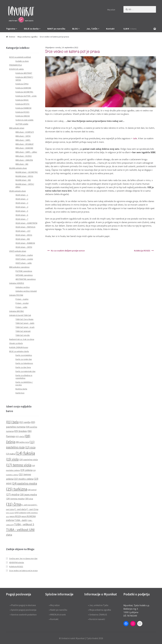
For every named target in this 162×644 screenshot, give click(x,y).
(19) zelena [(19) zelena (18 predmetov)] (26, 470)
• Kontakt (54, 619)
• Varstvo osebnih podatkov (23, 615)
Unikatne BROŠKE (16, 311)
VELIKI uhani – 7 (22, 219)
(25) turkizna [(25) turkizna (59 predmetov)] (17, 489)
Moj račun (111, 10)
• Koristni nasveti (96, 619)
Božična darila (21, 389)
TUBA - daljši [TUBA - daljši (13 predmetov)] (21, 520)
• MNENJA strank (57, 615)
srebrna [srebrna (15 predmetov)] (10, 520)
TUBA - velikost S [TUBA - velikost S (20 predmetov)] (24, 524)
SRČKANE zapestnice (24, 275)
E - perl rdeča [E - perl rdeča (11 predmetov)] (20, 509)
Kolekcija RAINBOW (23, 108)
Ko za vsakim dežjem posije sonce (68, 251)
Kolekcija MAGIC (22, 100)
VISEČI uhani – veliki (24, 263)
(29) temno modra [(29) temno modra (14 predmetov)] (15, 499)
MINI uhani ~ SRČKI (23, 136)
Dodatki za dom (22, 61)
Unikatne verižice (23, 287)
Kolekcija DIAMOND (23, 88)
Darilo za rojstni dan (24, 359)
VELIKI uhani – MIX (23, 239)
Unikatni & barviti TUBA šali (20, 315)
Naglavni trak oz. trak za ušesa (22, 339)
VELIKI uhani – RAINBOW (25, 243)
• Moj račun (54, 605)
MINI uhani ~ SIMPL (23, 140)
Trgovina (11, 29)
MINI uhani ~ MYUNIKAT (25, 144)
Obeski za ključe (16, 343)
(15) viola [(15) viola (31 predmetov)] (12, 459)
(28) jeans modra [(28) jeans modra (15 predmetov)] (28, 495)
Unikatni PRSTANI (16, 295)
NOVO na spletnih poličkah (20, 57)
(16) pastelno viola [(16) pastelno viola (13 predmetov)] (28, 459)
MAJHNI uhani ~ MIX (23, 180)
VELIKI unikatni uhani (17, 191)
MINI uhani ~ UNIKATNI (24, 160)
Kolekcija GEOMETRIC (24, 92)
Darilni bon (20, 393)
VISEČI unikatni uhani (18, 251)
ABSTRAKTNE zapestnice (26, 279)
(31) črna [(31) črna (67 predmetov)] (13, 504)
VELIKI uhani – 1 (22, 195)
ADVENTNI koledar (17, 563)
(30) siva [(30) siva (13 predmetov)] (29, 499)
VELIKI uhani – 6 (22, 215)
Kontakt (110, 29)
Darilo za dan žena (23, 367)
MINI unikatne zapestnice (19, 267)
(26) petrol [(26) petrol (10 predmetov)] (32, 490)
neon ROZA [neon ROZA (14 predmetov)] (15, 516)
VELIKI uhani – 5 (22, 211)
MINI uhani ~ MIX (22, 164)
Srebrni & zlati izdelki (24, 120)
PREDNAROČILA (15, 65)
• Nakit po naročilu (58, 610)
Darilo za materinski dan (25, 371)
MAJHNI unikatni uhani (18, 168)
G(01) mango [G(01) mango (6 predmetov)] (10, 513)
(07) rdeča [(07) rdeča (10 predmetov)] (20, 436)
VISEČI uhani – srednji (24, 259)
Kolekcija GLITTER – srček (26, 96)
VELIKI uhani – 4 (22, 207)
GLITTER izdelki (22, 124)
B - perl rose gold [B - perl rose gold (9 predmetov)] (28, 505)
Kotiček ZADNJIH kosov (19, 347)
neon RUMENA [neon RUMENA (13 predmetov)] (28, 516)
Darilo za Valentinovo (24, 363)
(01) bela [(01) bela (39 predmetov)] (12, 422)
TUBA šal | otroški (23, 335)
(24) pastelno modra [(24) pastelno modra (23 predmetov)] (24, 483)
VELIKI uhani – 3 (22, 203)
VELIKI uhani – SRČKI (24, 247)
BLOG (75, 29)
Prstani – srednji (22, 303)
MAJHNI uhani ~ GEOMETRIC (27, 172)
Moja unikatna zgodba (28, 37)
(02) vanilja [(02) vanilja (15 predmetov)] (25, 422)
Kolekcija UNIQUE (23, 116)
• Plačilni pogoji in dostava (23, 605)
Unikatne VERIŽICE (17, 283)
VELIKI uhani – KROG (24, 235)
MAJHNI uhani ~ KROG (24, 176)
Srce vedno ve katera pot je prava (23, 571)
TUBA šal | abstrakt (23, 331)
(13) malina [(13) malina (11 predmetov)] (11, 454)
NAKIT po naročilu (56, 29)
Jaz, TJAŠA (92, 29)
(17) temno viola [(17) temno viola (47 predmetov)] (19, 465)
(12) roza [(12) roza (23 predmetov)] (30, 447)
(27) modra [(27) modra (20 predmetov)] (13, 494)
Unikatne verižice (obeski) (26, 291)
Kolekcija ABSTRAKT (24, 73)
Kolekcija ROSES (142, 251)
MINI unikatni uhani (17, 128)
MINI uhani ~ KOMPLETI (25, 132)
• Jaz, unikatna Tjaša (98, 605)
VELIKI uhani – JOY (23, 231)
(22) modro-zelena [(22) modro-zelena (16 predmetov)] (24, 479)
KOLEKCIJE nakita (16, 69)
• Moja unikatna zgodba (99, 610)
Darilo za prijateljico (24, 355)
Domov (12, 37)
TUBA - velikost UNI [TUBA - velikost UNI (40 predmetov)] (20, 530)
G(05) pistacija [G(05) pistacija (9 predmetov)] (20, 513)
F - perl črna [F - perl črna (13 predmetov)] (32, 509)
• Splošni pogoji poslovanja (23, 610)
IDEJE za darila (31, 29)
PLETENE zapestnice (24, 271)
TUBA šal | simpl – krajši (25, 327)
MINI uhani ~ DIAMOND (24, 148)
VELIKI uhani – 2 (22, 199)
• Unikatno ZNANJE (98, 615)
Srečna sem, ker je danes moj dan (23, 559)
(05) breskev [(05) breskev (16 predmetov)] (21, 431)
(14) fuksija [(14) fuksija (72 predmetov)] (25, 453)
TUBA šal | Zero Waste (24, 319)
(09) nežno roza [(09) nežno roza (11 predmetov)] (22, 442)
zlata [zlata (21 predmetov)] (9, 535)
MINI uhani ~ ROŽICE (24, 156)
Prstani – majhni (22, 299)
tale (135, 138)
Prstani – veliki (21, 307)
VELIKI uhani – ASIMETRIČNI (26, 223)
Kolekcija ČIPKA (22, 84)
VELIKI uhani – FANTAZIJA (25, 227)
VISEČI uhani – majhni (24, 255)
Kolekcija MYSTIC (23, 104)
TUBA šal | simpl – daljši (25, 323)
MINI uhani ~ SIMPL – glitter (26, 152)
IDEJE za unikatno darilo (19, 351)
